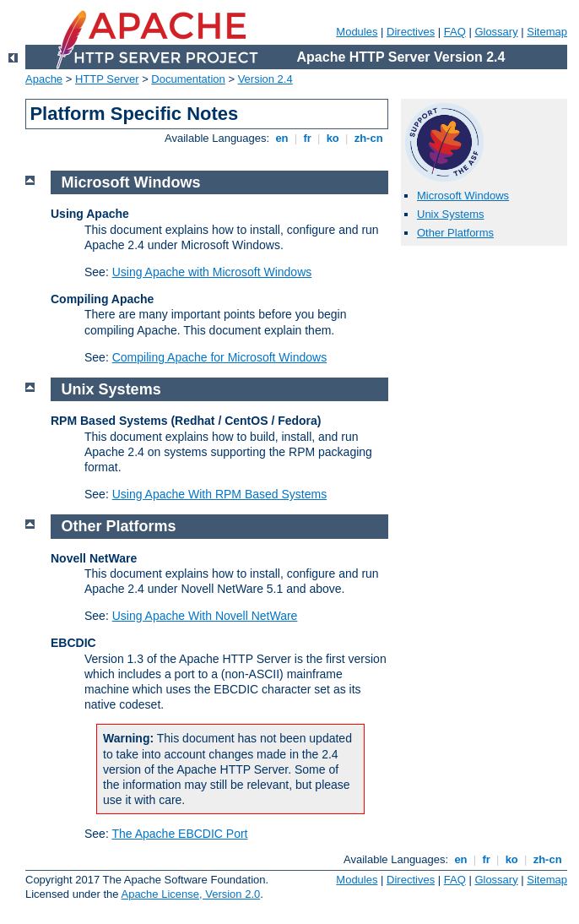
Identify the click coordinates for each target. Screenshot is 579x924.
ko (333, 138)
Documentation (188, 79)
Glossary (496, 32)
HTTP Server (107, 79)
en (282, 138)
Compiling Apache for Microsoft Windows (219, 357)
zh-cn (368, 138)
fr (308, 138)
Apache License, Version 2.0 (190, 894)
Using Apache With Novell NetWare (205, 616)
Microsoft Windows (463, 196)
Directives (411, 32)
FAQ (455, 32)
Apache (44, 79)
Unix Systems (450, 214)
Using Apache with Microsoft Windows (212, 272)
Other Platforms (455, 233)
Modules (357, 32)
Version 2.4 (265, 79)
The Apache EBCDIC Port (179, 834)
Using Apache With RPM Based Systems (219, 494)
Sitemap (547, 32)
